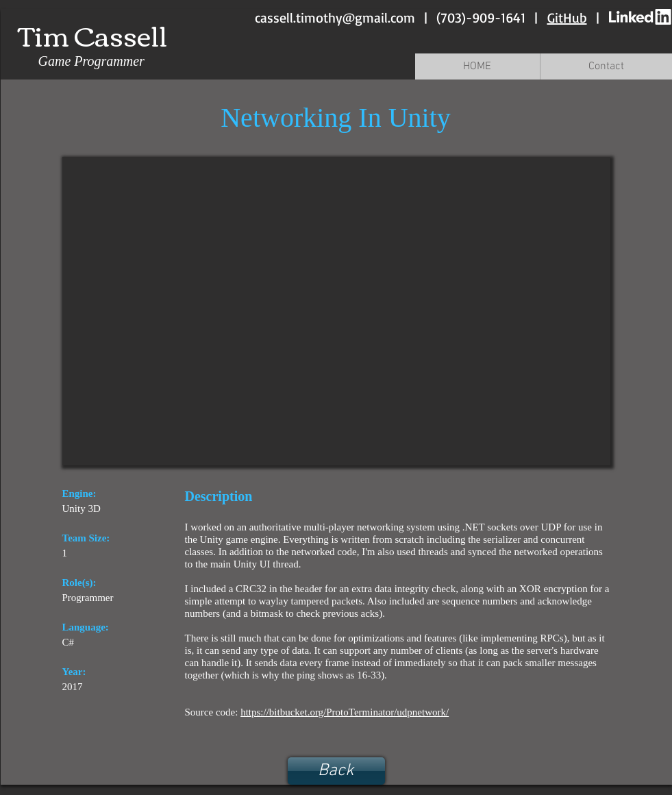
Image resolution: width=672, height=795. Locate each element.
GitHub (567, 17)
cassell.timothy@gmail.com (335, 17)
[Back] (336, 771)
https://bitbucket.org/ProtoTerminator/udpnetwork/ (345, 712)
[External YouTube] (336, 311)
